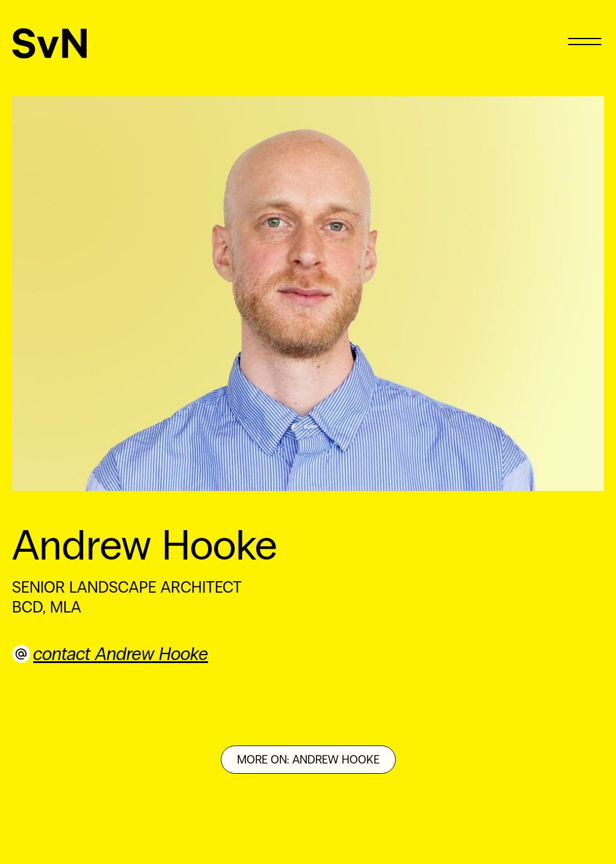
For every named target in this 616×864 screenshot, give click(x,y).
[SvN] (50, 43)
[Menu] (584, 41)
